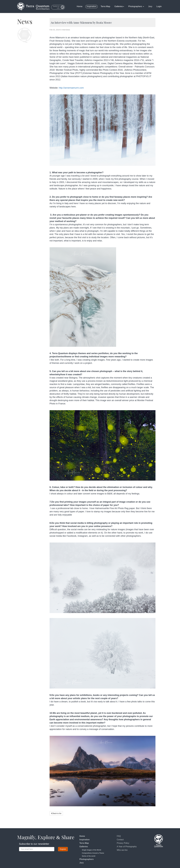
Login (159, 6)
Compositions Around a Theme (93, 853)
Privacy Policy (123, 843)
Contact (120, 840)
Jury (150, 6)
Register (63, 849)
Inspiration (91, 6)
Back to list (56, 814)
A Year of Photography (127, 847)
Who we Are (122, 850)
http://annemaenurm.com (72, 88)
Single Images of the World (92, 850)
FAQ (119, 836)
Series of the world (89, 856)
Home (80, 6)
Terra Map (105, 6)
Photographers (136, 6)
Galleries (119, 6)
